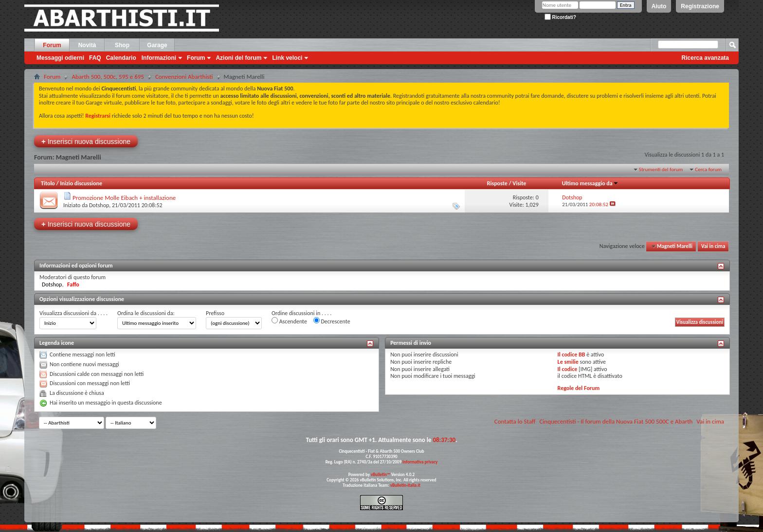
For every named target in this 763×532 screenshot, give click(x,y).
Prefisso (215, 313)
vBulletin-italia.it (405, 485)
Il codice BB (572, 355)
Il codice (568, 369)
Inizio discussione (81, 183)
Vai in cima (713, 246)
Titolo (48, 183)
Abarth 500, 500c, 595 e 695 (108, 77)
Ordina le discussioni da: (146, 313)
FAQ (95, 58)
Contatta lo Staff (515, 421)
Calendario (121, 58)
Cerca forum (708, 169)
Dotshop (99, 205)
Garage (157, 45)
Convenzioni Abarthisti (184, 77)
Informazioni (159, 58)
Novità (87, 45)
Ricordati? (560, 17)
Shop (122, 45)
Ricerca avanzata (705, 58)
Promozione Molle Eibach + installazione (124, 198)
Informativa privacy (420, 462)
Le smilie (568, 362)
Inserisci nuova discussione (86, 141)
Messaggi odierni (60, 58)
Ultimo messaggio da (590, 183)
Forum (52, 45)
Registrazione (700, 6)
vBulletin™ (381, 474)
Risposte (497, 183)
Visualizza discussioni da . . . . (73, 313)
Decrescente (332, 321)
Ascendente (289, 321)
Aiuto (659, 6)
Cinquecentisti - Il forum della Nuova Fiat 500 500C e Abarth (616, 421)
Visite (519, 183)
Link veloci (287, 58)
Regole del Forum (579, 388)
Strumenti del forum (661, 169)
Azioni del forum (238, 58)
